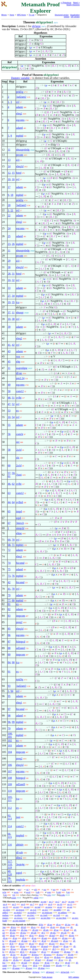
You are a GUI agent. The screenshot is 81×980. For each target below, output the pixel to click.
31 (13, 274)
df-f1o (12, 952)
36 (9, 878)
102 (10, 740)
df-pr (15, 938)
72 (9, 550)
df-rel (41, 944)
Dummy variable (20, 78)
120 (10, 874)
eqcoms (20, 120)
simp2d (20, 528)
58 (9, 450)
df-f (54, 949)
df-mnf (50, 960)
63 (9, 493)
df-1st (13, 955)
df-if (62, 935)
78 (13, 589)
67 (9, 523)
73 (9, 576)
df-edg (59, 965)
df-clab (13, 930)
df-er (37, 957)
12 (9, 173)
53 (9, 411)
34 (13, 296)
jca (18, 302)
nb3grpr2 (50, 972)
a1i (18, 160)
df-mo (63, 927)
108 (10, 778)
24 (9, 228)
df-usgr (29, 968)
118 (10, 864)
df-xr (61, 960)
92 (9, 816)
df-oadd (26, 957)
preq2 (19, 622)
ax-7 (32, 904)
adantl (19, 128)
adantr (20, 107)
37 (9, 312)
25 (9, 236)
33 (9, 288)
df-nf (43, 927)
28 (9, 274)
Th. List (32, 15)
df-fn (45, 949)
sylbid (19, 502)
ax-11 (70, 904)
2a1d (19, 450)
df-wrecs (48, 955)
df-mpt (24, 941)
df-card (27, 960)
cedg (63, 895)
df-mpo (67, 952)
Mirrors (4, 15)
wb (35, 889)
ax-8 (41, 904)
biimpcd (21, 642)
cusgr (14, 898)
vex (18, 356)
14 (9, 166)
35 (13, 302)
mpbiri (20, 545)
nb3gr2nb (65, 972)
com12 (20, 391)
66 (9, 834)
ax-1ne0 (44, 915)
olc (18, 458)
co (37, 895)
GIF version (75, 17)
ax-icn (45, 910)
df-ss (31, 935)
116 (10, 845)
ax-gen (71, 902)
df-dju (16, 960)
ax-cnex (6, 910)
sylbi (19, 398)
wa (45, 889)
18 (12, 195)
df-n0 (67, 963)
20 (9, 205)
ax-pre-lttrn (61, 918)
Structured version (62, 15)
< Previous (66, 3)
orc (18, 442)
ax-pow (49, 907)
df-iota (24, 949)
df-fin (5, 960)
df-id (44, 941)
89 (9, 655)
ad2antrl (21, 648)
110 (10, 791)
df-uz (25, 965)
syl (18, 102)
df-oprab (55, 952)
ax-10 (60, 904)
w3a (4, 892)
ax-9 (50, 904)
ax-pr (60, 907)
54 (13, 417)
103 (10, 746)
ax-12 (5, 907)
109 (10, 784)
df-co (62, 944)
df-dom (57, 957)
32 (13, 280)
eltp (18, 362)
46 (9, 484)
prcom (20, 155)
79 (9, 595)
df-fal (23, 927)
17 (9, 187)
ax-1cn (33, 910)
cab (38, 892)
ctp (5, 895)
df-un (12, 935)
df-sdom (69, 957)
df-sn (5, 938)
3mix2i (20, 523)
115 (10, 837)
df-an (50, 925)
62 (13, 484)
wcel (28, 892)
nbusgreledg (23, 150)
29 (9, 261)
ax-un (70, 907)
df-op (34, 938)
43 (9, 351)
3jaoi (19, 475)
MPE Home (21, 15)
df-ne (19, 373)
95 (9, 696)
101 (10, 737)
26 (13, 244)
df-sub (24, 963)
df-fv (22, 952)
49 (9, 385)
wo (54, 889)
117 (10, 861)
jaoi (18, 817)
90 (13, 662)
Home (12, 15)
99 (13, 722)
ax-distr (18, 915)
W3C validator (74, 977)
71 (13, 545)
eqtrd (19, 873)
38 (13, 319)
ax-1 (51, 902)
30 (9, 267)
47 (9, 404)
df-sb (52, 927)
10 (9, 179)
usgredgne (22, 368)
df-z (15, 965)
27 (9, 296)
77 (9, 600)
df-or (58, 925)
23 (9, 244)
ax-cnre (32, 918)
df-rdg (71, 955)
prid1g (20, 92)
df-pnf (38, 960)
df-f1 (63, 949)
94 (12, 691)
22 (9, 215)
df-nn (47, 963)
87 (9, 642)
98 (9, 716)
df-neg (36, 963)
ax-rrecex (18, 918)
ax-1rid (57, 915)
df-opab (13, 941)
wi (27, 889)
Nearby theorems (73, 5)
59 (13, 473)
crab (59, 892)
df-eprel (55, 941)
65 (9, 511)
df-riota (33, 952)
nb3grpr (36, 26)
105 (10, 797)
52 (13, 404)
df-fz (35, 965)
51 (13, 398)
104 (10, 752)
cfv (14, 895)
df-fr (11, 944)
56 (9, 434)
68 (9, 545)
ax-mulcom (47, 912)
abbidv (20, 845)
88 (9, 648)
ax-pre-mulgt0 (19, 921)
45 (9, 362)
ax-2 (57, 902)
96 (9, 722)
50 (9, 391)
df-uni (44, 938)
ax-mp (44, 902)
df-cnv (52, 944)
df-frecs (35, 955)
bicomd (20, 563)
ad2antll (21, 784)
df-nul (52, 935)
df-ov (44, 952)
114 (10, 826)
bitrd (19, 173)
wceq (16, 892)
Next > (76, 3)
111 (10, 800)
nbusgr (20, 312)
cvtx (49, 895)
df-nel (66, 930)
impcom (21, 616)
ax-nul (38, 907)
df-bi (41, 925)
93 (9, 686)
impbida (21, 880)
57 (9, 473)
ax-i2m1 (31, 915)
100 (10, 734)
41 (9, 345)
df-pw (71, 935)
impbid (20, 835)
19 (9, 302)
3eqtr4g (20, 864)
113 (10, 819)
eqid (18, 518)
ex (17, 411)
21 (12, 210)
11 (9, 150)
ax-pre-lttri (46, 918)
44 (9, 502)
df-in (22, 935)
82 (9, 609)
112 (10, 808)
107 (10, 771)
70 (13, 540)
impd (19, 511)
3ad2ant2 (21, 97)
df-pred (45, 946)
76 (13, 576)
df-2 (57, 963)
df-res (22, 946)
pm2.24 (20, 378)
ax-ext (16, 907)
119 (10, 867)
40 (9, 871)
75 (9, 569)
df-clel (35, 930)
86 (9, 635)
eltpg (19, 533)
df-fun (35, 949)
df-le (13, 963)
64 (13, 502)
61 (9, 476)
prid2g (20, 200)
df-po (66, 941)
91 (9, 672)
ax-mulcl (18, 912)
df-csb (64, 933)
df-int (55, 938)
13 (9, 160)
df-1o (5, 957)
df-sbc (53, 933)
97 (9, 709)
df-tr (35, 941)
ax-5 (14, 904)
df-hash (47, 965)
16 (13, 179)
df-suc (13, 949)
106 (10, 765)
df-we (21, 944)
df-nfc (46, 930)
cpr (68, 892)
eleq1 (19, 556)
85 (9, 629)
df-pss (41, 935)
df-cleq (24, 930)
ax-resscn (20, 910)
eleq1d (20, 166)
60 (9, 465)
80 (13, 600)
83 (9, 616)
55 (9, 425)
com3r (20, 434)
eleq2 (19, 114)
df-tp (24, 938)
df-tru (13, 927)
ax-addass (62, 912)
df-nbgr (41, 968)
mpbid (20, 136)
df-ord (56, 946)
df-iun (65, 938)
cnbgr (36, 898)
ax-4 (5, 904)
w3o (64, 889)
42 (13, 345)
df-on (66, 946)
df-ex (33, 927)
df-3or (68, 925)
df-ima (33, 946)
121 (10, 881)
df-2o (15, 957)
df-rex (13, 933)
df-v (43, 933)
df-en (46, 957)
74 (9, 563)
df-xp (31, 944)
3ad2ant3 (21, 205)
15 (13, 173)
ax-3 (64, 902)
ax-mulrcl (32, 912)
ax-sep (27, 907)
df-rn (13, 946)
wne (49, 892)
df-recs (60, 955)
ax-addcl (57, 910)
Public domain (47, 977)
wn (19, 889)
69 (9, 540)
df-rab (19, 852)
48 (9, 398)
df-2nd (24, 955)
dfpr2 (19, 858)
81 (9, 604)
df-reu (23, 933)
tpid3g (20, 679)
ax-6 (23, 904)
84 (9, 662)
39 (9, 327)
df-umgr (16, 968)
